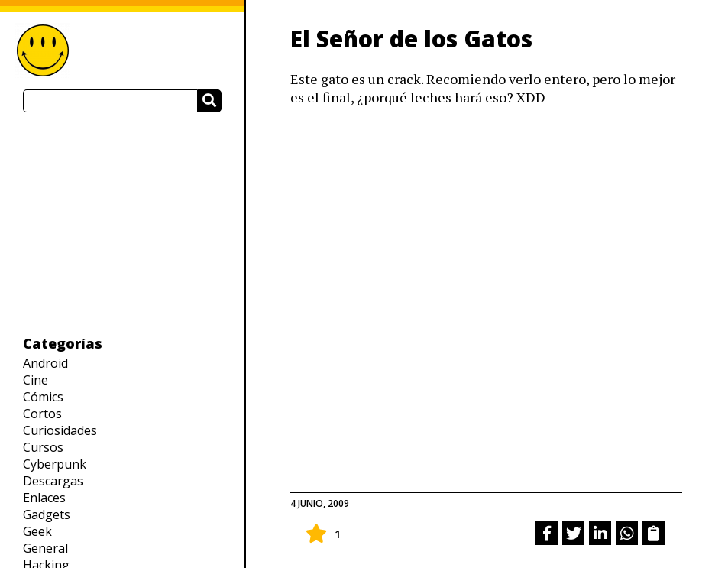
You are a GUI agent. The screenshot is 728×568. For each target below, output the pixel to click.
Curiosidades (60, 430)
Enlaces (44, 498)
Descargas (53, 481)
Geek (37, 531)
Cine (36, 380)
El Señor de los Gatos (411, 39)
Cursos (43, 447)
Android (45, 363)
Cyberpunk (55, 464)
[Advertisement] (122, 223)
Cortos (42, 414)
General (45, 548)
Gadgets (47, 514)
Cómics (43, 397)
